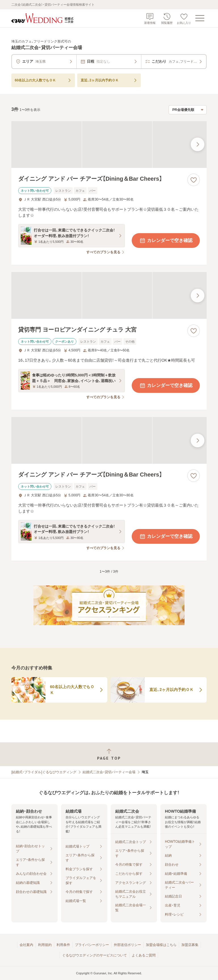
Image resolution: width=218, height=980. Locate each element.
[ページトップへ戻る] (109, 754)
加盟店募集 (190, 945)
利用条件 (63, 945)
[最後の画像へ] (198, 144)
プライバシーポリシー (92, 945)
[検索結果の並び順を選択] (188, 110)
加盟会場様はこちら (161, 945)
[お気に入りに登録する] (194, 180)
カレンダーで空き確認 (166, 241)
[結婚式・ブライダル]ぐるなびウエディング (44, 772)
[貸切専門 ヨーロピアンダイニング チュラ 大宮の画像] (109, 295)
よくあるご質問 (144, 955)
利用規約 (45, 945)
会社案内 (26, 945)
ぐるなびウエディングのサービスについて (95, 955)
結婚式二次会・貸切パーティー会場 (109, 772)
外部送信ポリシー (127, 945)
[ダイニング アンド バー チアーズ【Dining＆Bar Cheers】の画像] (109, 145)
